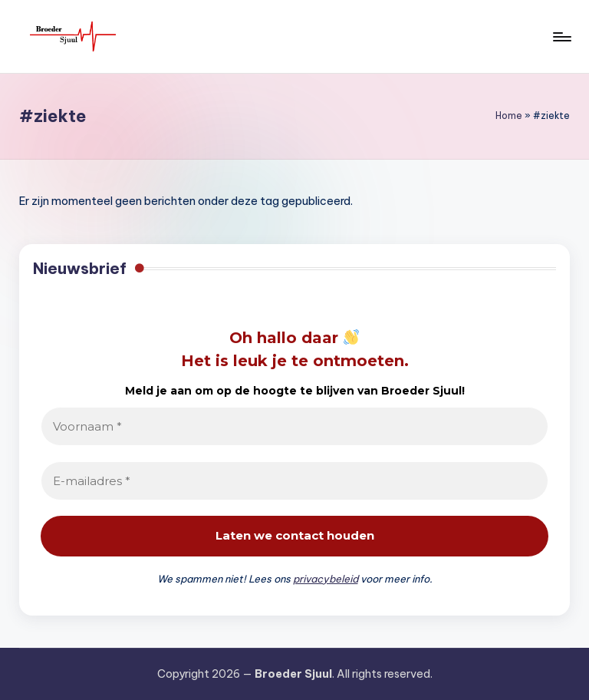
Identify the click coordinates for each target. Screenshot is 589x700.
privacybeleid (326, 579)
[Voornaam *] (294, 426)
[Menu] (561, 37)
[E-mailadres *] (294, 481)
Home (509, 116)
